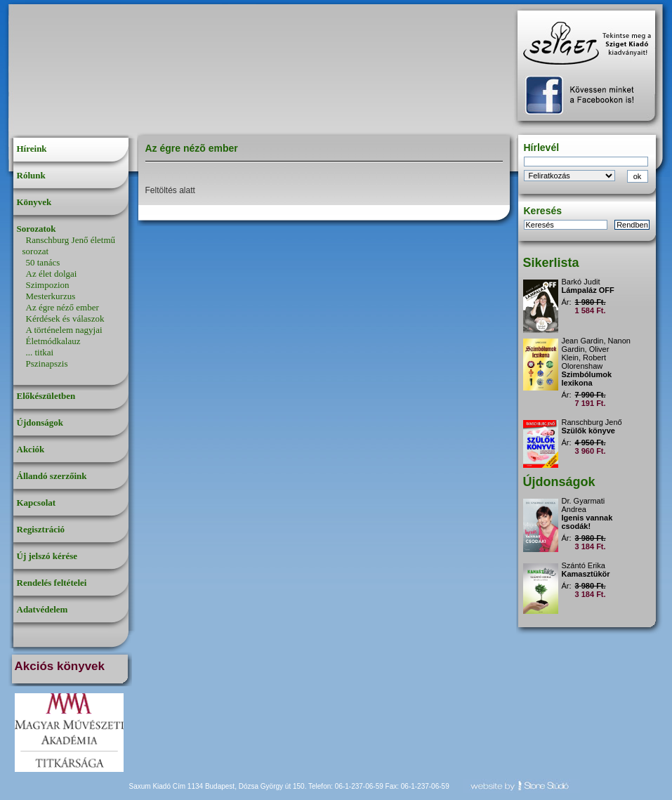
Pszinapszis (47, 363)
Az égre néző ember (62, 307)
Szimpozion (48, 285)
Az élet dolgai (52, 274)
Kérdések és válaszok (65, 319)
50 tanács (43, 262)
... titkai (40, 352)
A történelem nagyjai (64, 330)
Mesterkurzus (51, 296)
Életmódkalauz (53, 341)
